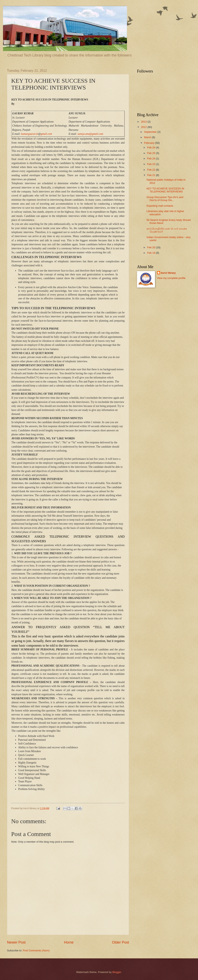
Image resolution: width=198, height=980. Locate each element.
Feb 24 (152, 158)
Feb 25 (152, 153)
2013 (144, 122)
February (149, 143)
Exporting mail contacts (160, 206)
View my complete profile (171, 278)
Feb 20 (152, 247)
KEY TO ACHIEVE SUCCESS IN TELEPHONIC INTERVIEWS (165, 190)
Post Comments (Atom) (36, 950)
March (148, 137)
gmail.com (46, 134)
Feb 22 (152, 170)
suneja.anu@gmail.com (90, 134)
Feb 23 (152, 164)
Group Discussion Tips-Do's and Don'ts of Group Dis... (165, 199)
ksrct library (168, 273)
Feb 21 (152, 175)
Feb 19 (152, 253)
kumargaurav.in (30, 134)
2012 (144, 127)
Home (69, 942)
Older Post (120, 942)
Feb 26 (152, 147)
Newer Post (16, 942)
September (151, 132)
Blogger (117, 972)
